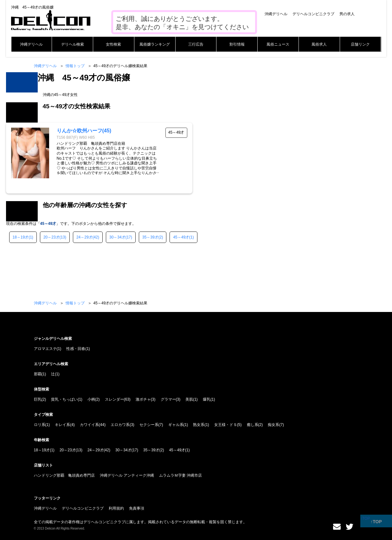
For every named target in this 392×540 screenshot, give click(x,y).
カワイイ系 (89, 425)
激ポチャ (143, 399)
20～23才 (51, 237)
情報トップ (75, 66)
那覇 (38, 374)
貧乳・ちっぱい (64, 399)
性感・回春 (76, 349)
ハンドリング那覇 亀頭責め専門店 (64, 475)
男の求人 (347, 14)
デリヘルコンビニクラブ (313, 14)
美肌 (189, 399)
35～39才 (150, 237)
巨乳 (38, 399)
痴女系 (273, 425)
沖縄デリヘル (276, 14)
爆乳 (207, 399)
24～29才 (84, 237)
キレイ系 (62, 425)
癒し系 (253, 425)
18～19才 (21, 237)
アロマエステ (45, 349)
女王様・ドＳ (226, 425)
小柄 (91, 399)
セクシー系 (149, 425)
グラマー (168, 399)
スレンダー (114, 399)
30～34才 (117, 237)
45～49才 (181, 237)
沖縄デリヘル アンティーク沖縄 (127, 475)
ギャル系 (176, 425)
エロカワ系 (120, 425)
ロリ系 (40, 425)
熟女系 (199, 425)
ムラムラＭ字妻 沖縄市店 (180, 475)
